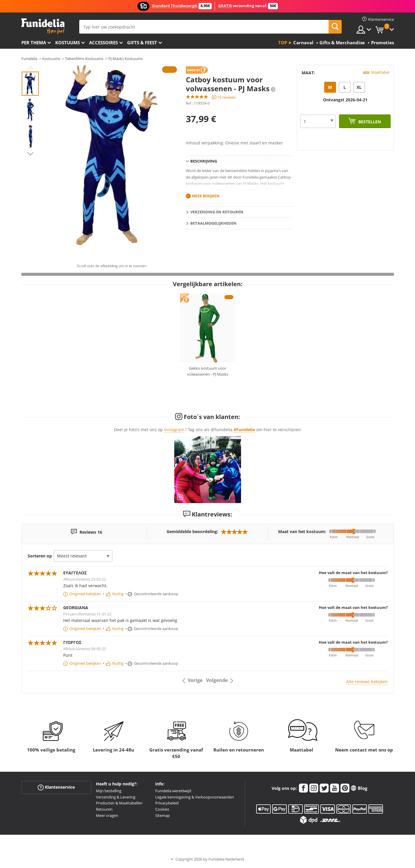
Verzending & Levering (116, 797)
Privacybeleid (167, 803)
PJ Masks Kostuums (126, 59)
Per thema (34, 42)
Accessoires (103, 42)
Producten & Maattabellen (119, 803)
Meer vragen (107, 815)
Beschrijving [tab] (204, 161)
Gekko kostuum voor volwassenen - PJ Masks (208, 371)
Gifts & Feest (142, 42)
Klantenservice (56, 787)
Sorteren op (40, 556)
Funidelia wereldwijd (173, 791)
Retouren (104, 809)
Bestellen (369, 122)
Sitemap (163, 815)
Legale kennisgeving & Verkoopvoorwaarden (195, 797)
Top (283, 42)
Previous (30, 68)
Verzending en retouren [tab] (217, 212)
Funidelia (29, 59)
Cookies (162, 809)
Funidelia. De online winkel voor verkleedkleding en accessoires (43, 26)
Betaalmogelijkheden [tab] (213, 223)
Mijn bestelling (109, 791)
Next (30, 154)
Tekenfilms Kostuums (84, 59)
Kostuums (68, 42)
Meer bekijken (206, 196)
